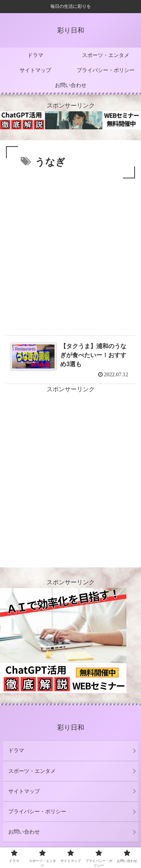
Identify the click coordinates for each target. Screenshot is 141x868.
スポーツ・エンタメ (32, 771)
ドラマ (16, 750)
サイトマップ (24, 791)
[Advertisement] (70, 254)
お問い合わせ (24, 832)
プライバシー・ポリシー (37, 811)
